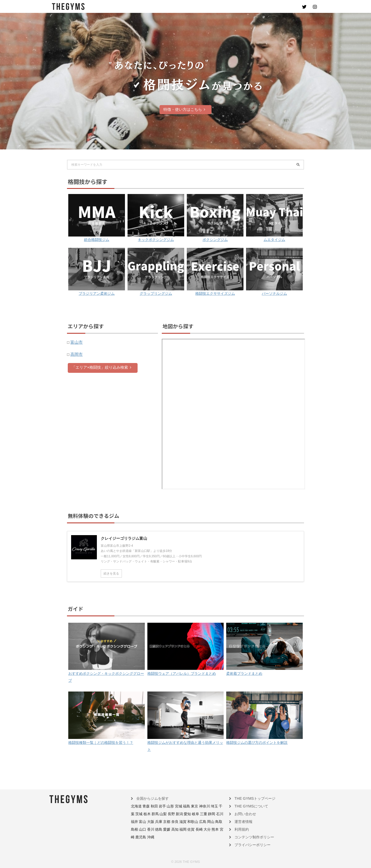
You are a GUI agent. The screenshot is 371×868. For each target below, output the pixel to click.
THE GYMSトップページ (252, 799)
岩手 (158, 807)
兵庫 (134, 822)
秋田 (151, 807)
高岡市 (76, 354)
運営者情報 (242, 822)
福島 (179, 807)
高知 (138, 829)
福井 (204, 814)
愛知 (169, 814)
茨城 (218, 807)
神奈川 (195, 807)
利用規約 (241, 829)
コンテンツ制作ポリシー (251, 837)
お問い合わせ (244, 814)
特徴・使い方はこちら (184, 109)
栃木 (134, 814)
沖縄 (197, 829)
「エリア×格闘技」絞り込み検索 (101, 367)
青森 (144, 807)
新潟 (162, 814)
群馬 (141, 814)
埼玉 (204, 807)
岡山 (179, 822)
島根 (193, 822)
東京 (186, 807)
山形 (165, 807)
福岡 (145, 829)
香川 (207, 822)
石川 (197, 814)
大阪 (218, 814)
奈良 (148, 822)
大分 (166, 829)
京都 (141, 822)
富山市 (76, 342)
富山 (212, 814)
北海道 (136, 807)
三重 (183, 814)
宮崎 (180, 829)
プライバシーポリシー (250, 844)
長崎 (159, 829)
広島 (172, 822)
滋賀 (155, 822)
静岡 (190, 814)
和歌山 (164, 822)
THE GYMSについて (249, 807)
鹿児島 (189, 829)
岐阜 (176, 814)
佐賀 (152, 829)
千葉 (210, 807)
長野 (155, 814)
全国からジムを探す (150, 799)
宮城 (172, 807)
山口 (200, 822)
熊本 (173, 829)
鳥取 (186, 822)
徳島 (215, 822)
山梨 (148, 814)
